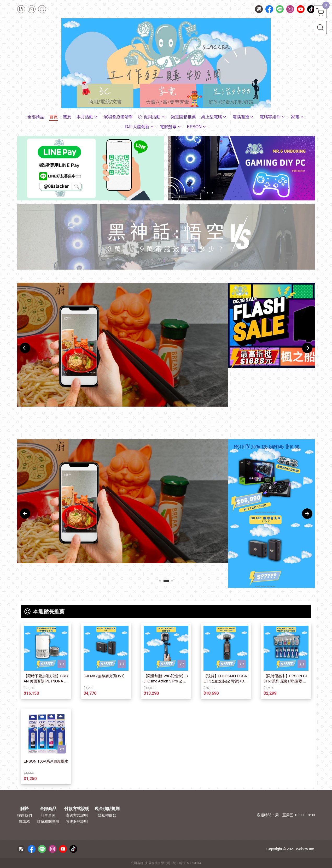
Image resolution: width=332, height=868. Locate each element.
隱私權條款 (107, 815)
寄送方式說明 (77, 815)
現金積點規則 (107, 809)
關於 (25, 809)
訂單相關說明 (48, 822)
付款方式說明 (77, 809)
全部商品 (48, 809)
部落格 (25, 822)
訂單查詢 (48, 815)
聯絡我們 (25, 815)
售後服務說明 (77, 822)
